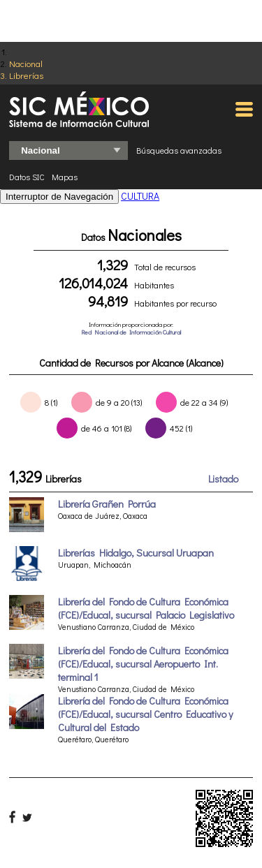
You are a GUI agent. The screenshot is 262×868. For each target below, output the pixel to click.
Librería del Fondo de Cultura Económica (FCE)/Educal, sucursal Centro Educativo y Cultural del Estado (145, 714)
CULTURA (140, 196)
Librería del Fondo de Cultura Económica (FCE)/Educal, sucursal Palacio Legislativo (146, 608)
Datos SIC (27, 177)
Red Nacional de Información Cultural (131, 332)
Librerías (26, 75)
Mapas (65, 177)
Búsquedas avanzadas (179, 150)
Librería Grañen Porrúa (107, 504)
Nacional (26, 63)
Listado (223, 479)
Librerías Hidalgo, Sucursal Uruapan (136, 553)
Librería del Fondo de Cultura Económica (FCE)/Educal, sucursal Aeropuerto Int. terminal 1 (143, 664)
